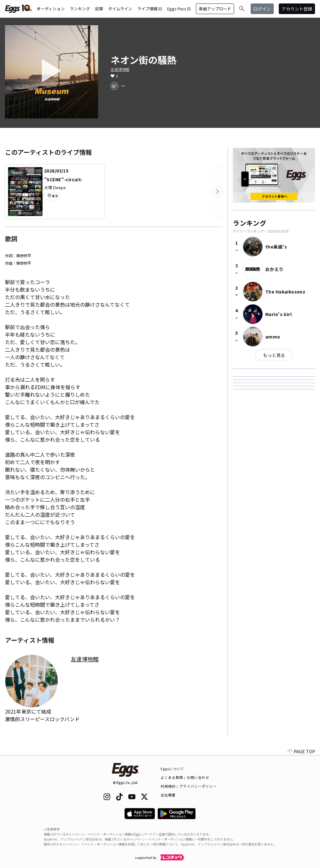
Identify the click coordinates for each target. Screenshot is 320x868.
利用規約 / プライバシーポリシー (189, 786)
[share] (114, 86)
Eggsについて (172, 769)
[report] (123, 86)
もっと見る (274, 355)
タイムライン (120, 9)
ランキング (80, 9)
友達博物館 (120, 69)
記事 (99, 9)
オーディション (51, 9)
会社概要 (168, 795)
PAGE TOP (301, 751)
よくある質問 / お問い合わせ (185, 777)
